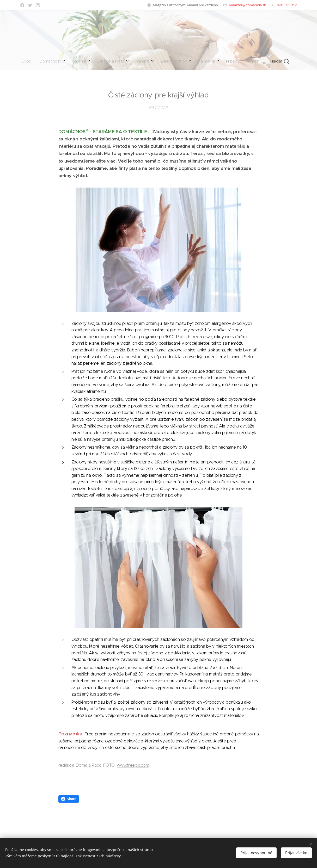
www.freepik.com (133, 765)
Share (69, 799)
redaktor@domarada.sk (247, 5)
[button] (202, 61)
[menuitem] (101, 61)
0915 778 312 (287, 5)
